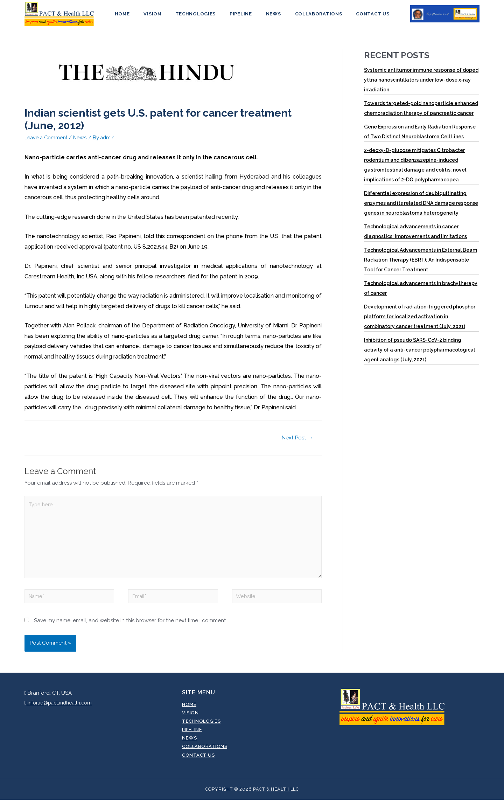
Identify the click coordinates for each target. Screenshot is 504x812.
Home (137, 17)
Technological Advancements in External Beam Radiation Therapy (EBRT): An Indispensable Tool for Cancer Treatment (421, 266)
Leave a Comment (47, 144)
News (269, 17)
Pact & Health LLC (276, 801)
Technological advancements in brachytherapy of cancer (421, 294)
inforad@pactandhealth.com (62, 715)
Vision (162, 17)
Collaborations (309, 17)
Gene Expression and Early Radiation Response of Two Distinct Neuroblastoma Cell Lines (420, 138)
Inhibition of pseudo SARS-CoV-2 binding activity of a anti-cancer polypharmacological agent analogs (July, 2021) (419, 356)
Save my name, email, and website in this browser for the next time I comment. (130, 633)
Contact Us (358, 17)
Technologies (200, 17)
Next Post (296, 444)
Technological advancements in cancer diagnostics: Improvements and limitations (415, 238)
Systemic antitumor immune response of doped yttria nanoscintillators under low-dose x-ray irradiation (421, 86)
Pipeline (241, 17)
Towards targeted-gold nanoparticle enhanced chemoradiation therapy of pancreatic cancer (421, 114)
